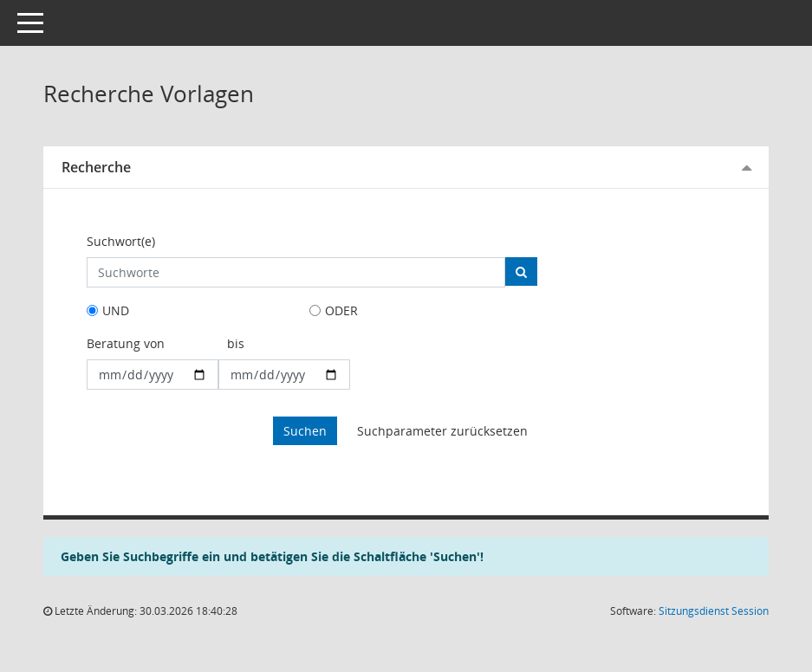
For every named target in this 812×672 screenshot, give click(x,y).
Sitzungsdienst (714, 611)
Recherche (96, 167)
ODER (341, 310)
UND (116, 310)
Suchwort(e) (121, 241)
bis (236, 343)
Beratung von (126, 343)
